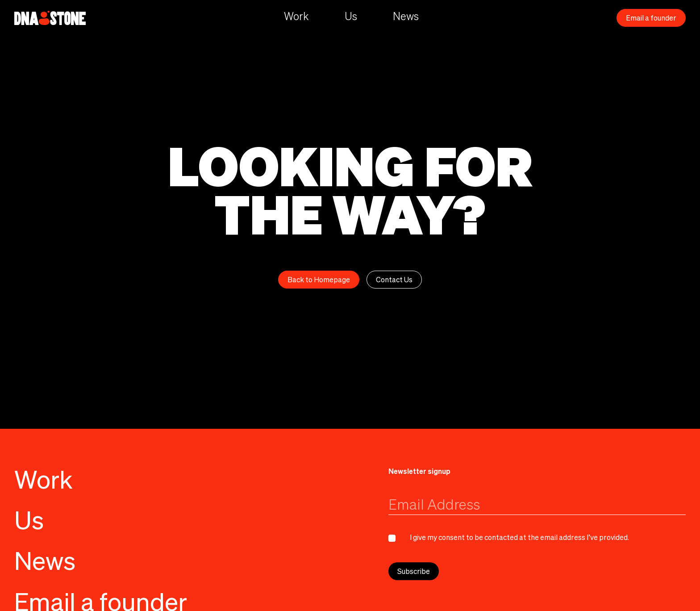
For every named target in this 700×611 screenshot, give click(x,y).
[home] (50, 18)
